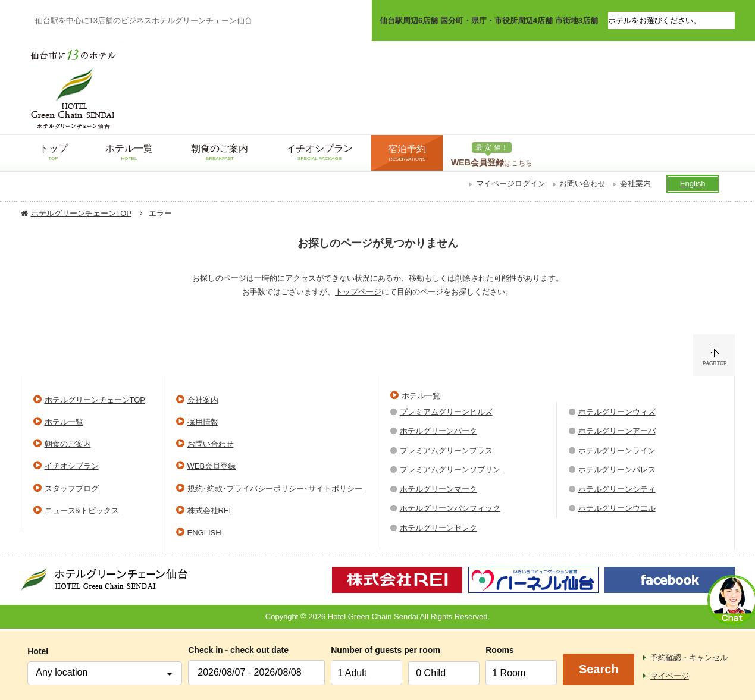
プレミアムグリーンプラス (446, 451)
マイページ (670, 676)
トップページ (358, 292)
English (693, 183)
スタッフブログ (72, 489)
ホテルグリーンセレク (438, 528)
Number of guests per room (366, 650)
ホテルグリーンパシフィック (450, 508)
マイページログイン (511, 183)
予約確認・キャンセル (689, 657)
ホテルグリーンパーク (438, 431)
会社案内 (635, 183)
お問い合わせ (582, 183)
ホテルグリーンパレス (617, 470)
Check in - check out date (238, 650)
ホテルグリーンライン (617, 451)
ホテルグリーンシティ (617, 489)
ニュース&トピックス (82, 511)
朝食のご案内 (68, 444)
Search (599, 669)
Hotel (38, 651)
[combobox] (105, 673)
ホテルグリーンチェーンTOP (82, 213)
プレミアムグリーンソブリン (450, 470)
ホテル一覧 (64, 422)
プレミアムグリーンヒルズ (446, 412)
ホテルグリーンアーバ (617, 431)
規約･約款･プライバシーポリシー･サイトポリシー (275, 489)
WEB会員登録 (212, 466)
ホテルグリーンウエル (617, 508)
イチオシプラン (72, 466)
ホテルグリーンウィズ (617, 412)
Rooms (499, 650)
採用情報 (203, 422)
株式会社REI (209, 511)
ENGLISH (204, 533)
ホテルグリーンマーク (438, 489)
